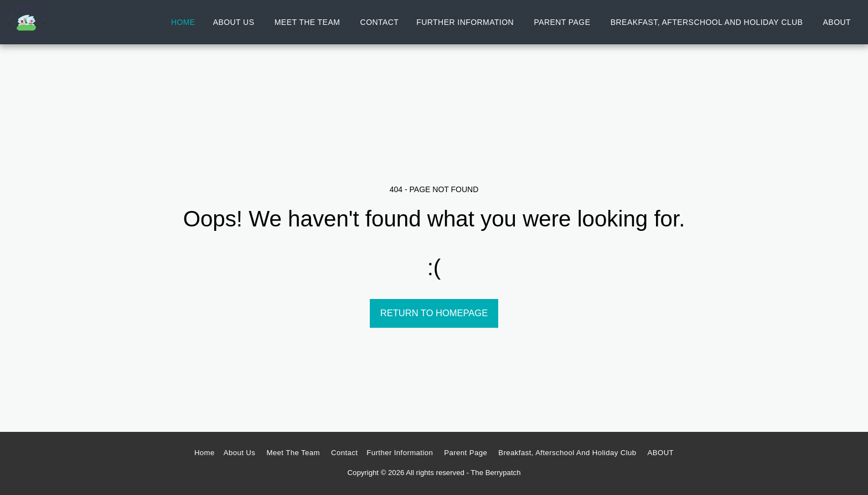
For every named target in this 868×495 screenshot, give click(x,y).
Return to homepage (434, 313)
